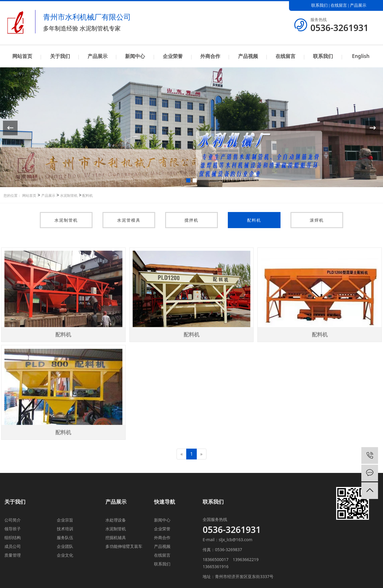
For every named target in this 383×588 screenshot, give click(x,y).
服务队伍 (65, 537)
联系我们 (319, 5)
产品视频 (248, 56)
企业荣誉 (173, 56)
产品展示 (358, 5)
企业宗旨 (65, 520)
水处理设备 (116, 520)
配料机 (87, 195)
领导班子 (13, 529)
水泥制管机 (68, 195)
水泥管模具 (129, 220)
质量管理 (13, 555)
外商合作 (210, 56)
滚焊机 (317, 220)
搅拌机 (191, 220)
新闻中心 (135, 56)
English (361, 56)
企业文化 (65, 555)
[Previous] (182, 454)
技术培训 (65, 529)
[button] (188, 180)
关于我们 (60, 56)
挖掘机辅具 (116, 537)
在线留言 (339, 5)
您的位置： (12, 195)
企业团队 (65, 546)
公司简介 (13, 520)
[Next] (201, 454)
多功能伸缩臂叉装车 (124, 546)
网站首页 (22, 56)
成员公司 (13, 546)
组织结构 (13, 537)
